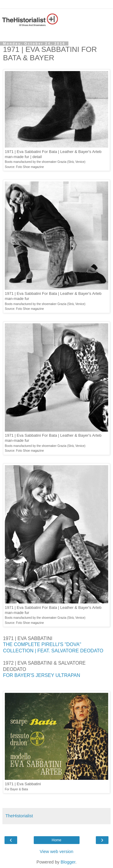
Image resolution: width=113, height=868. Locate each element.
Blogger (68, 862)
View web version (57, 852)
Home (56, 840)
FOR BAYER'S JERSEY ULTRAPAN (42, 675)
